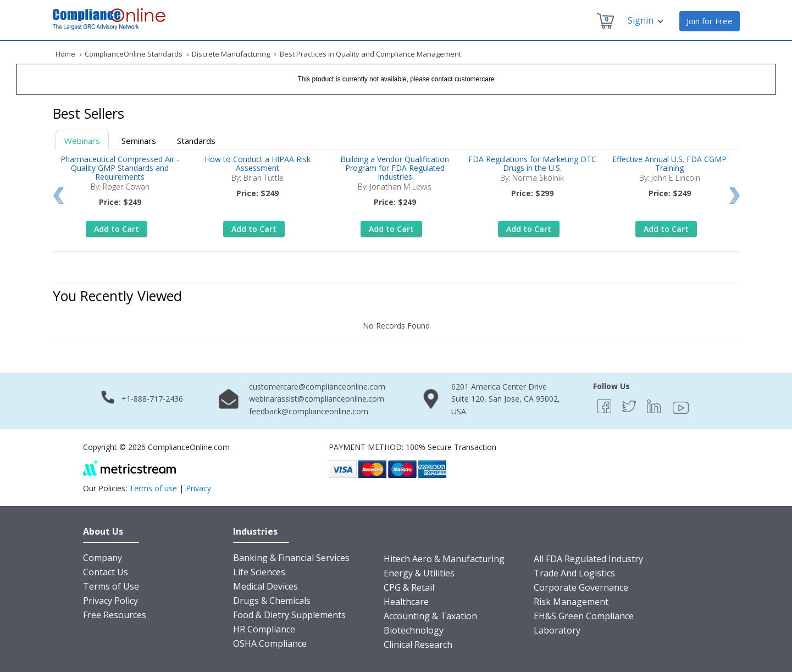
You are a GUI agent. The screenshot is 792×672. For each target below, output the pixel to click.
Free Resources (115, 615)
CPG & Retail (409, 587)
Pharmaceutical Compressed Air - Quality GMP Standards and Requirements (120, 168)
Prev (58, 196)
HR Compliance (264, 629)
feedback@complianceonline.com (309, 411)
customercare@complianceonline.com (317, 387)
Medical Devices (265, 586)
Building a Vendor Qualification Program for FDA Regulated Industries (395, 168)
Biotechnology (414, 630)
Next (735, 196)
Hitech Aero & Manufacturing (444, 559)
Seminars (139, 141)
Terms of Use (111, 586)
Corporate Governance (581, 587)
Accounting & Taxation (430, 616)
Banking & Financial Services (291, 558)
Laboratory (557, 630)
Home (65, 54)
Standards (196, 141)
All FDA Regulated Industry (588, 559)
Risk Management (571, 602)
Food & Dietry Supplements (289, 615)
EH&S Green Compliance (584, 616)
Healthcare (406, 602)
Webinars (82, 141)
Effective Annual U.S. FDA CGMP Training (669, 163)
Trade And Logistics (574, 573)
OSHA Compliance (270, 643)
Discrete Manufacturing (231, 54)
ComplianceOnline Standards (134, 54)
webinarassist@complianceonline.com (317, 399)
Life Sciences (259, 572)
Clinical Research (418, 645)
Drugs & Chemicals (272, 601)
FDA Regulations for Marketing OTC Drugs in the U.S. (532, 163)
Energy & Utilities (419, 573)
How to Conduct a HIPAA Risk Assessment (257, 163)
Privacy (198, 488)
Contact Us (106, 572)
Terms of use (153, 488)
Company (103, 558)
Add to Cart (117, 229)
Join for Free (710, 21)
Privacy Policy (110, 601)
